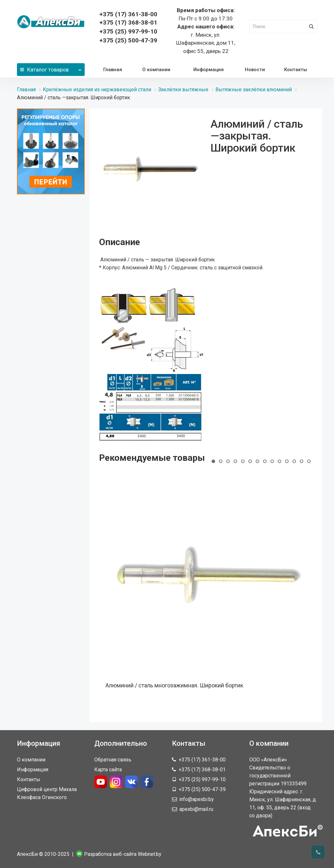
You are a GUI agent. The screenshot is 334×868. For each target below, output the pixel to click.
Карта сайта (108, 770)
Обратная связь (113, 760)
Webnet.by (150, 854)
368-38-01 (128, 22)
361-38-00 (128, 14)
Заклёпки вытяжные (183, 90)
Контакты (296, 70)
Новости (255, 70)
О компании (156, 70)
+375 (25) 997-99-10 (128, 31)
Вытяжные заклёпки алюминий (254, 90)
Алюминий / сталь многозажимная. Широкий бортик (174, 685)
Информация (209, 70)
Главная (113, 70)
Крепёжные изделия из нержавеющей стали (97, 90)
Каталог (51, 68)
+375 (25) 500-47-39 (128, 40)
